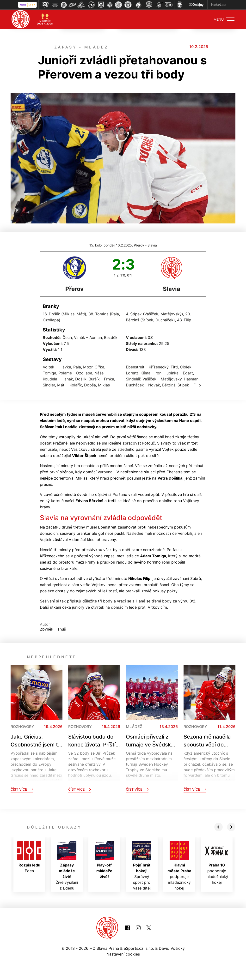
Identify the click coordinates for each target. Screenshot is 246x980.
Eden (29, 857)
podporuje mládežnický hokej (179, 866)
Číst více (22, 789)
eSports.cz (134, 948)
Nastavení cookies (123, 954)
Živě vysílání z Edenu (67, 866)
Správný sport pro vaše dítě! (142, 866)
